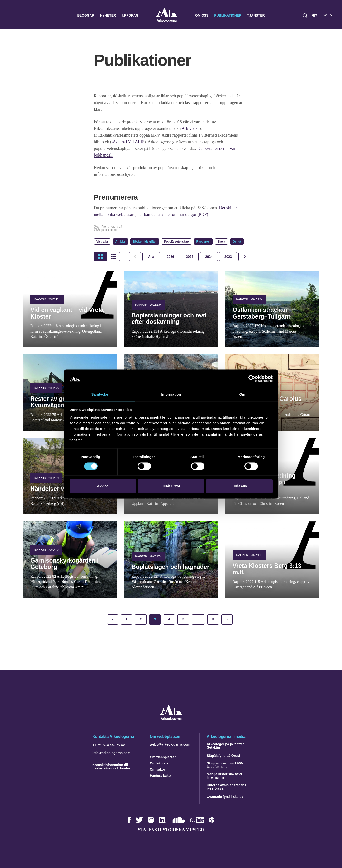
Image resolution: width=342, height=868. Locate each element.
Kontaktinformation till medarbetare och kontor (111, 767)
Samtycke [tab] (100, 394)
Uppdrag (130, 15)
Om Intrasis (159, 763)
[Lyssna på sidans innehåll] (314, 15)
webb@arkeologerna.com (170, 744)
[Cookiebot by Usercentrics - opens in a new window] (252, 379)
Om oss (202, 15)
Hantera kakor (161, 776)
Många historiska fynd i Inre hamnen (225, 776)
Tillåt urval (171, 486)
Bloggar (86, 15)
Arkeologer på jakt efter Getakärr (225, 746)
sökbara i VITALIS (128, 142)
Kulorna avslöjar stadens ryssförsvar (226, 787)
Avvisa (103, 486)
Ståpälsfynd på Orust (223, 756)
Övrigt (237, 242)
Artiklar (120, 242)
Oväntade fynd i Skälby (225, 797)
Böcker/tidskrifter (145, 242)
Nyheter (108, 15)
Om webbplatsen (163, 757)
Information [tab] (171, 394)
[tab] (170, 257)
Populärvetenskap (176, 242)
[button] (305, 15)
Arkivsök (190, 129)
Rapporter (203, 242)
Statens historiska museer (171, 830)
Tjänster (256, 15)
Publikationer (228, 15)
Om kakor (158, 769)
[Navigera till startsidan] (171, 719)
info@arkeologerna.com (111, 753)
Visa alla (102, 242)
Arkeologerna (167, 16)
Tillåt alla (239, 486)
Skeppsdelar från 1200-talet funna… (225, 765)
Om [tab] (242, 394)
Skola (221, 242)
